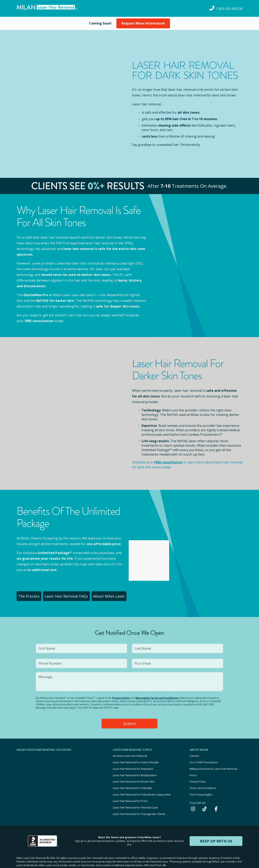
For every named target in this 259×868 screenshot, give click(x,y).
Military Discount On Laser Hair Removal (213, 764)
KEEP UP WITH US (216, 829)
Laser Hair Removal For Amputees (133, 764)
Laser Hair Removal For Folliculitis (133, 780)
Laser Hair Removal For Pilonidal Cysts (135, 797)
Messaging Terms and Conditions (157, 696)
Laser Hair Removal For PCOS (130, 791)
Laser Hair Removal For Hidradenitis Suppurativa (142, 786)
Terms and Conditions (203, 780)
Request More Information (143, 23)
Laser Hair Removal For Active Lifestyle (136, 759)
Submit (130, 722)
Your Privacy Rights (201, 786)
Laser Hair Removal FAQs (71, 595)
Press (193, 770)
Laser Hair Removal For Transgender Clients (139, 802)
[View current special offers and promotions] (100, 23)
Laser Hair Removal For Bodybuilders (135, 770)
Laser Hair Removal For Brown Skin (134, 775)
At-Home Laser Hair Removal (130, 753)
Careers (194, 753)
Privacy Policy (121, 696)
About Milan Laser (116, 595)
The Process (31, 595)
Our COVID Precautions (204, 759)
